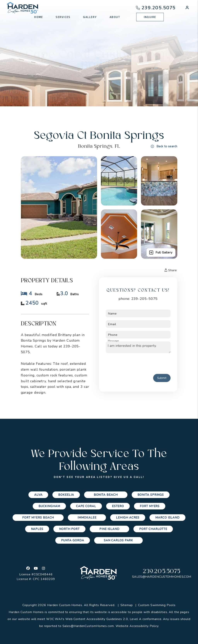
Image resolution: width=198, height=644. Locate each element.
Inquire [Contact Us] (150, 17)
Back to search (164, 146)
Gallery (76, 84)
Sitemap (127, 605)
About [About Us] (115, 17)
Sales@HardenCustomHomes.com (162, 577)
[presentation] (135, 363)
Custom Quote (117, 84)
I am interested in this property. (138, 347)
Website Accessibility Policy (137, 626)
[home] (23, 8)
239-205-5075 (145, 299)
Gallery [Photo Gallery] (90, 17)
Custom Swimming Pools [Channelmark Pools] (157, 605)
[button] (187, 8)
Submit (162, 378)
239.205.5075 (159, 8)
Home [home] (39, 17)
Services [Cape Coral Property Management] (63, 17)
